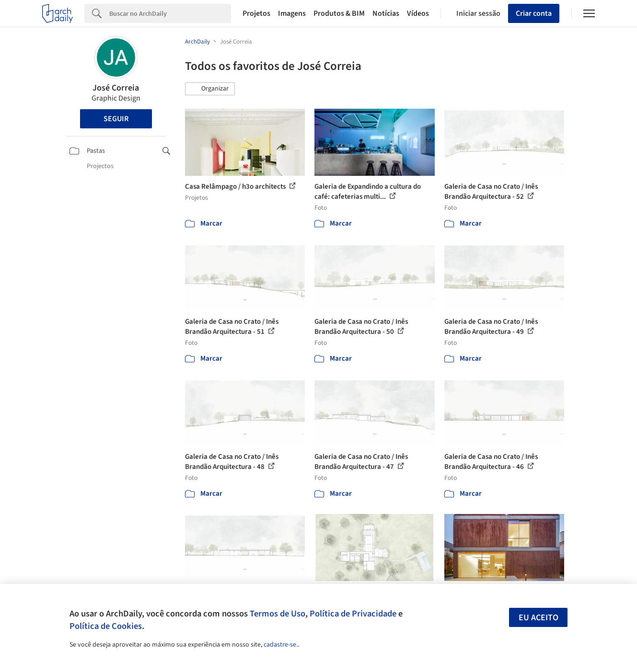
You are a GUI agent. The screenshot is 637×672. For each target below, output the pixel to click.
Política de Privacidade (353, 614)
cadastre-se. (281, 645)
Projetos (256, 13)
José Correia (116, 88)
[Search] (170, 13)
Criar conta (534, 13)
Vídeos (418, 13)
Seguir (116, 119)
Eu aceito (539, 618)
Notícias (386, 13)
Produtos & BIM (339, 13)
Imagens (292, 13)
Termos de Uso (278, 614)
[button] (210, 89)
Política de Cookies (106, 626)
